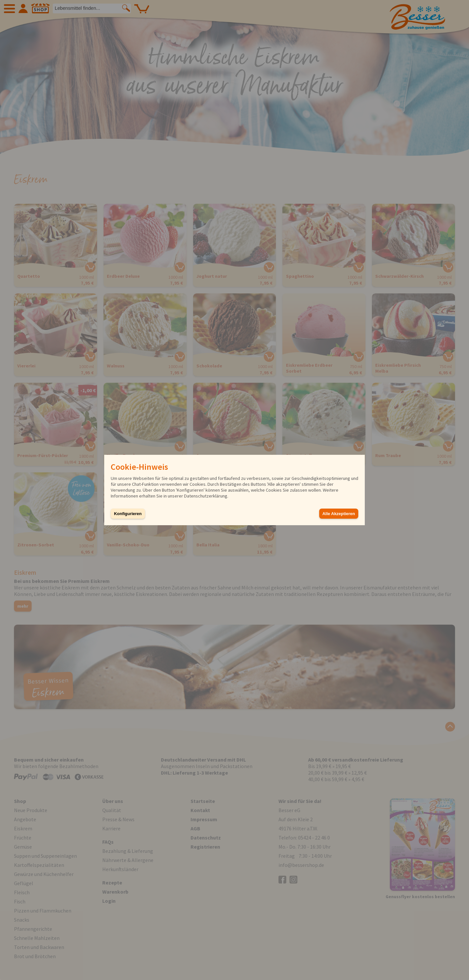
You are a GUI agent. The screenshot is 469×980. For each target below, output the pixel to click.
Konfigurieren (128, 514)
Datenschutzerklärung (206, 496)
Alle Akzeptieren (339, 514)
